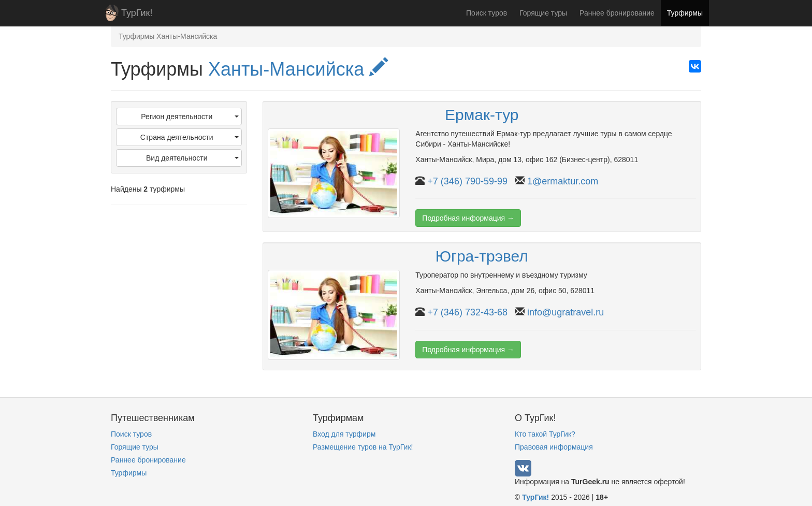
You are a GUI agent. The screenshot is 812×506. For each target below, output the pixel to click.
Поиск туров (487, 13)
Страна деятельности (190, 137)
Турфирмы (685, 13)
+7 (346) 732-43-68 (467, 312)
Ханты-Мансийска (298, 69)
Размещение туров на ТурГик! (363, 447)
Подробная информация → (468, 218)
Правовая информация (554, 447)
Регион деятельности (190, 117)
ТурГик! (137, 13)
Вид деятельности (192, 158)
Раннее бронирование (617, 13)
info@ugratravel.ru (565, 312)
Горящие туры (543, 13)
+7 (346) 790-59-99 (467, 181)
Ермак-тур (482, 115)
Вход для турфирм (344, 434)
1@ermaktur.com (563, 181)
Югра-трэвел (482, 256)
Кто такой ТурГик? (545, 434)
